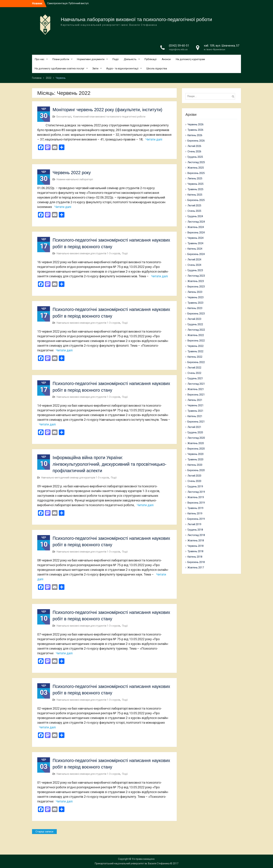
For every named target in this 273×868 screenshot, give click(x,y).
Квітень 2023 (195, 308)
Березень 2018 (196, 562)
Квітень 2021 (195, 416)
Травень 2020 (195, 459)
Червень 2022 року (72, 173)
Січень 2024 (194, 265)
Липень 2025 (195, 178)
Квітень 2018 (195, 557)
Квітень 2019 (195, 513)
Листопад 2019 (196, 492)
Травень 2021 (195, 411)
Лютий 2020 (194, 476)
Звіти (95, 68)
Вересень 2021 (196, 395)
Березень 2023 (196, 314)
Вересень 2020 (196, 449)
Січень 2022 (194, 373)
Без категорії (64, 117)
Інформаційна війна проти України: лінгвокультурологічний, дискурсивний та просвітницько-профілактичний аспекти (110, 464)
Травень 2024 (195, 243)
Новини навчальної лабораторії (75, 179)
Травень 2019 (195, 508)
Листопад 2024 (196, 222)
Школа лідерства (157, 68)
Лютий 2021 (194, 427)
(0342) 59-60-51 (179, 46)
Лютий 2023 (194, 319)
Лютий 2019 (194, 524)
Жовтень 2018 (196, 540)
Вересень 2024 (196, 233)
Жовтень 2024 (196, 227)
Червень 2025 (196, 184)
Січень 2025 (194, 211)
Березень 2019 (196, 519)
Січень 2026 (194, 151)
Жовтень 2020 (196, 443)
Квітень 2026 (195, 135)
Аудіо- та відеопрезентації (122, 68)
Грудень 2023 (195, 270)
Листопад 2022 (196, 330)
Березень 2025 (196, 200)
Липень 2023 (195, 292)
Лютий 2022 (194, 368)
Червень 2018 (196, 546)
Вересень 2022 (196, 341)
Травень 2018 (195, 551)
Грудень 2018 (195, 530)
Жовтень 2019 (196, 497)
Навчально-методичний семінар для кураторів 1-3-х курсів (75, 478)
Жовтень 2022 (196, 335)
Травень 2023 (195, 303)
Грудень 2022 (195, 324)
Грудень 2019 (195, 486)
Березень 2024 (196, 254)
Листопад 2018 (196, 535)
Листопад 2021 (196, 384)
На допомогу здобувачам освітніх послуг (60, 68)
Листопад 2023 (196, 276)
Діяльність (130, 59)
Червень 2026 (196, 124)
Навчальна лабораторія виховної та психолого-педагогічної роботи (136, 19)
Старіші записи (44, 832)
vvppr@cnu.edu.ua (178, 49)
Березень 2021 (196, 422)
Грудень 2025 (195, 157)
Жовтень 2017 (196, 568)
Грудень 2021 (195, 378)
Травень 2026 (195, 130)
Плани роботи (61, 59)
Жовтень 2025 (196, 168)
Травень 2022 (195, 351)
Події (115, 59)
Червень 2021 (196, 405)
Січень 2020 (194, 481)
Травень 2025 (195, 189)
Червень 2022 (196, 346)
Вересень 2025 (196, 173)
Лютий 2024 (194, 260)
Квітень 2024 (195, 249)
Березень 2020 (196, 470)
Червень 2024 (196, 238)
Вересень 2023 (196, 287)
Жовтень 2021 (196, 389)
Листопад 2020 (196, 438)
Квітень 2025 (195, 195)
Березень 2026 (196, 141)
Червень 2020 (196, 454)
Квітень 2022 (195, 357)
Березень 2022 (196, 362)
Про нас (40, 59)
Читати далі (154, 139)
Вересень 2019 (196, 503)
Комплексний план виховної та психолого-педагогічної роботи (109, 117)
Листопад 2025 (196, 162)
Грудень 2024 (195, 216)
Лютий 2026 (194, 146)
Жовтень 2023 (196, 281)
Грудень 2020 (195, 432)
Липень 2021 (195, 400)
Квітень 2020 (195, 465)
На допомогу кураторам (190, 59)
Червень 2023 (196, 297)
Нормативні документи (91, 59)
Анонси (166, 59)
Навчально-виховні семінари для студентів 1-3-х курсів (88, 253)
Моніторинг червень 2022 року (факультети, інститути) (107, 110)
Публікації (150, 59)
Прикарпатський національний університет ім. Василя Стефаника (132, 863)
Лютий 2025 (194, 205)
